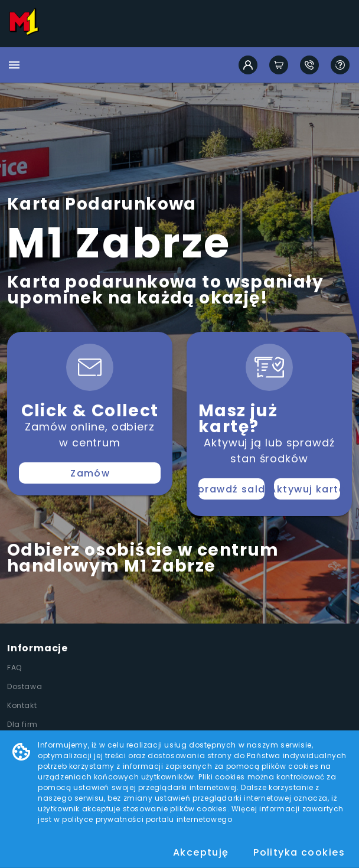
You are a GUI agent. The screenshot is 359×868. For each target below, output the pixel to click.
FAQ (14, 668)
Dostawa (25, 686)
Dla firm (22, 724)
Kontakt (22, 705)
